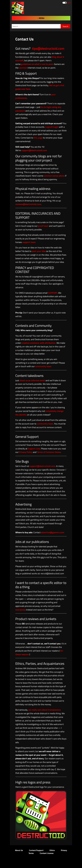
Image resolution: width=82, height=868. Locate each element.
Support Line (34, 449)
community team (43, 366)
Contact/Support (36, 850)
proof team (43, 226)
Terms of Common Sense (49, 452)
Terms (31, 853)
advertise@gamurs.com (53, 532)
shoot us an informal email (32, 380)
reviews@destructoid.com (28, 204)
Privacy (64, 850)
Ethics (52, 850)
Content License (47, 853)
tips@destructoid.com (48, 48)
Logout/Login (52, 127)
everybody (20, 610)
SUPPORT (53, 293)
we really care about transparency (45, 710)
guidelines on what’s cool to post (37, 64)
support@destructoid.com (34, 150)
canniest (23, 68)
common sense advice (54, 176)
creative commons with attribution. (39, 343)
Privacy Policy (26, 452)
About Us (19, 850)
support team (29, 242)
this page (38, 138)
